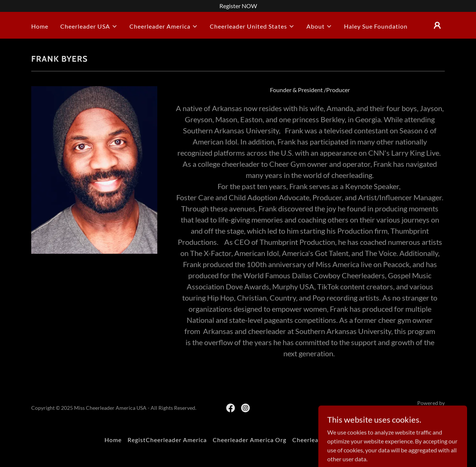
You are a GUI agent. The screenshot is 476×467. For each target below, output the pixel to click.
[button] (89, 26)
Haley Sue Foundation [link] (376, 26)
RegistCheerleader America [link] (167, 440)
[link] (231, 408)
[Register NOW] (238, 6)
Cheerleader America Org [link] (250, 440)
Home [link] (40, 26)
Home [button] (113, 440)
